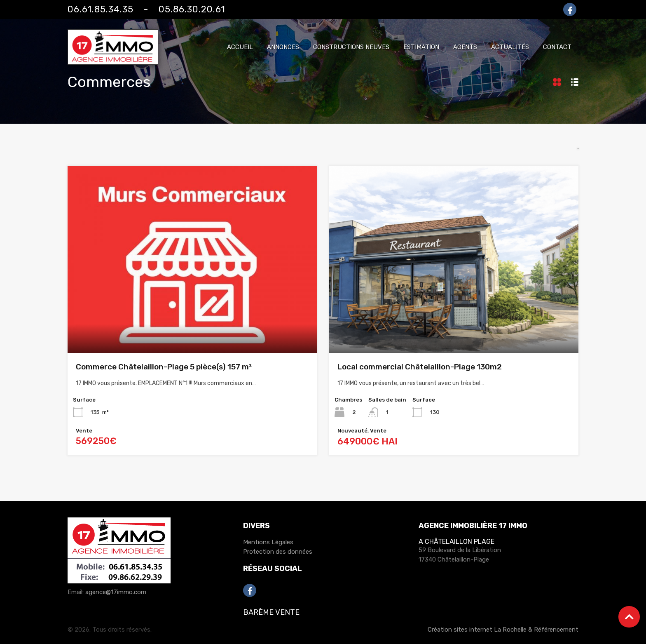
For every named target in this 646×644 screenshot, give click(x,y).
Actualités (510, 47)
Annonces (283, 47)
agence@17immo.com (116, 592)
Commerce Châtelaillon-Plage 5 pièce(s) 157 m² (164, 367)
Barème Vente (271, 612)
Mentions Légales (268, 542)
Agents (465, 47)
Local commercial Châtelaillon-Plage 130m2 (420, 367)
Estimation (421, 47)
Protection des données (278, 552)
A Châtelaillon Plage (456, 542)
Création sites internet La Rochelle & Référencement (503, 630)
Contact (557, 47)
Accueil (240, 47)
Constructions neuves (351, 47)
